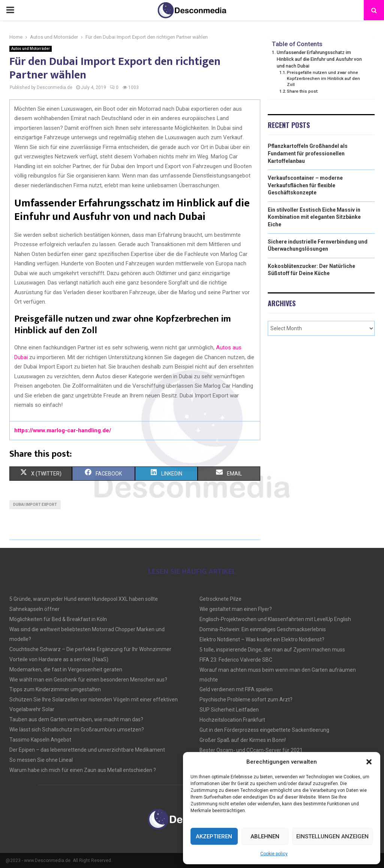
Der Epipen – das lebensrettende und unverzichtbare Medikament (87, 750)
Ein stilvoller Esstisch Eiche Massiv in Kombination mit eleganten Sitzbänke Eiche (314, 217)
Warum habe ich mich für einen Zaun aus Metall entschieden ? (83, 770)
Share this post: (303, 91)
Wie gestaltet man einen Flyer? (236, 609)
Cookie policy (274, 854)
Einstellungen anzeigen (332, 836)
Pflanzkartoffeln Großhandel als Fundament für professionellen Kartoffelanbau (308, 153)
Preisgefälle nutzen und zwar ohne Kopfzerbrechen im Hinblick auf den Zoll (323, 78)
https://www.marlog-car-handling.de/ (63, 430)
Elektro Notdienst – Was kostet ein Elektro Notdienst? (262, 639)
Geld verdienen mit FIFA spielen (236, 689)
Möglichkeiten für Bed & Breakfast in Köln (58, 619)
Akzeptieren (214, 836)
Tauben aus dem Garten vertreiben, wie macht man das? (76, 719)
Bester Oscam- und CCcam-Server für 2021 (251, 750)
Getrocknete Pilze (220, 599)
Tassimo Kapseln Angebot (40, 740)
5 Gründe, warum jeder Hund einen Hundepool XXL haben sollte (84, 599)
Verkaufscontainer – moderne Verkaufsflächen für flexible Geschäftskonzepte (305, 185)
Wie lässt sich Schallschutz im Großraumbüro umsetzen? (77, 730)
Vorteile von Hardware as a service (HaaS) (59, 659)
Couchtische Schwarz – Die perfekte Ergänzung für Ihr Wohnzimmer (90, 649)
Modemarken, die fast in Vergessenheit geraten (66, 669)
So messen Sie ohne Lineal (41, 760)
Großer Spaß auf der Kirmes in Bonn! (243, 740)
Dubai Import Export (35, 505)
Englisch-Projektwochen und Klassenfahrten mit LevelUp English (275, 619)
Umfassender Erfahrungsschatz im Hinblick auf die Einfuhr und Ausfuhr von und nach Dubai (319, 59)
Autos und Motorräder (31, 49)
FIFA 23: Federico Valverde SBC (236, 660)
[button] (369, 762)
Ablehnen (265, 836)
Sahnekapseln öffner (34, 609)
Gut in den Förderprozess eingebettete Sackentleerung (264, 730)
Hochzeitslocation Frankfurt (232, 720)
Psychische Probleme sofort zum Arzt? (246, 700)
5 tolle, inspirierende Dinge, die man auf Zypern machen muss (272, 650)
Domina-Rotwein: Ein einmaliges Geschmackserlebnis (263, 629)
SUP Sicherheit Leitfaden (229, 710)
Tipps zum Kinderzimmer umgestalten (55, 689)
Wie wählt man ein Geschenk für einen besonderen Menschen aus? (88, 680)
